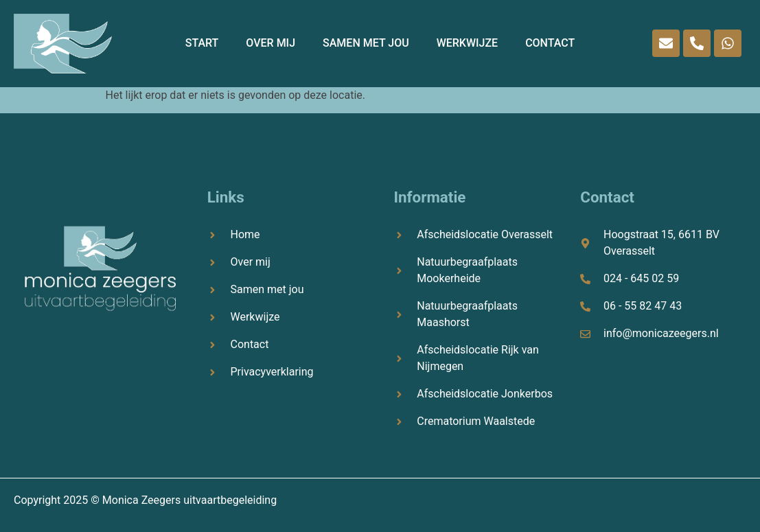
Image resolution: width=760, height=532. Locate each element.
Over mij (270, 43)
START (202, 43)
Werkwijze (468, 43)
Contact (550, 43)
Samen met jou (366, 43)
